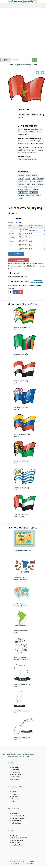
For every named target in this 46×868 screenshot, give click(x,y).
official (28, 178)
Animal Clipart (16, 770)
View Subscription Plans (29, 152)
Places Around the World (19, 816)
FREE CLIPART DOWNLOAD (12, 230)
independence (23, 193)
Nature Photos (16, 813)
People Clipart (16, 772)
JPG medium (12, 237)
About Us (15, 835)
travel (33, 181)
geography (32, 187)
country (40, 181)
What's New (15, 779)
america (40, 178)
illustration (30, 195)
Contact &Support (17, 840)
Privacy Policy (16, 843)
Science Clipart (16, 777)
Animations (15, 796)
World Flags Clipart (30, 65)
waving (38, 195)
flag (39, 187)
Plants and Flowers (18, 818)
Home (11, 65)
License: (11, 222)
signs (20, 181)
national (35, 176)
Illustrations (15, 799)
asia (34, 178)
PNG (10, 245)
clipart (20, 198)
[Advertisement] (22, 32)
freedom (21, 195)
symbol (21, 178)
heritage (40, 184)
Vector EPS (11, 234)
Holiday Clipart (16, 774)
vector (26, 181)
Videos (14, 801)
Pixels (21, 226)
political (36, 190)
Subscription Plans (17, 285)
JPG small (11, 241)
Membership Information (19, 838)
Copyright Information (18, 845)
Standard (20, 223)
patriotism (28, 190)
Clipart (18, 65)
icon (28, 184)
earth (28, 176)
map (34, 184)
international (34, 193)
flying (20, 190)
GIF (10, 249)
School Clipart (16, 767)
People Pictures (17, 821)
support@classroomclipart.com (27, 159)
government (22, 187)
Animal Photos (16, 823)
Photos (14, 794)
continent (21, 184)
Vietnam (21, 176)
